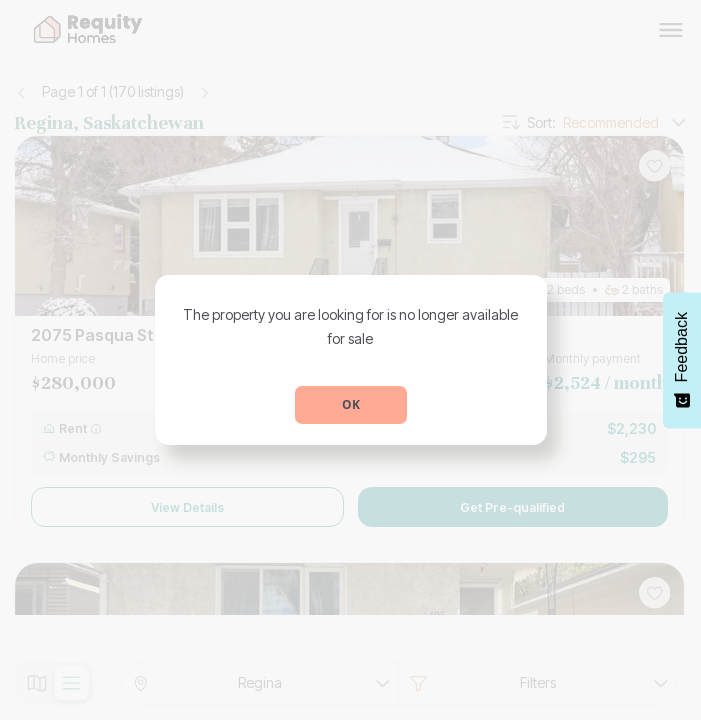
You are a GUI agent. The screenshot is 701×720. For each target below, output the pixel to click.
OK (351, 404)
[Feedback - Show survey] (682, 360)
